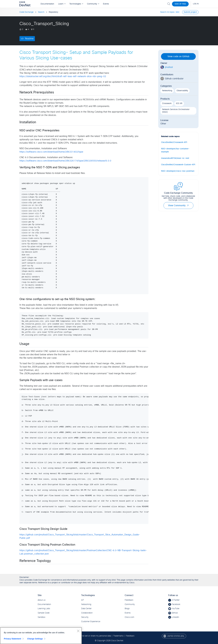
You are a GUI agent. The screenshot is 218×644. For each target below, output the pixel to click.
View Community (178, 206)
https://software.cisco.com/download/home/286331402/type (51, 152)
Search (41, 12)
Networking (167, 91)
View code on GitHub (178, 56)
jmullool (169, 67)
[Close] (78, 631)
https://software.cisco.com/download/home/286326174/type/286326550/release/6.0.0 (65, 161)
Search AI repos (167, 12)
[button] (188, 206)
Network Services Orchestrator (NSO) (176, 111)
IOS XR (179, 103)
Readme (29, 39)
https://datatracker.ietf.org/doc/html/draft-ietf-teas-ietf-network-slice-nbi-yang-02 (63, 76)
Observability (182, 91)
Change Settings (35, 639)
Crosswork (167, 103)
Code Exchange (26, 12)
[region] (41, 636)
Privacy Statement (13, 639)
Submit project (190, 12)
